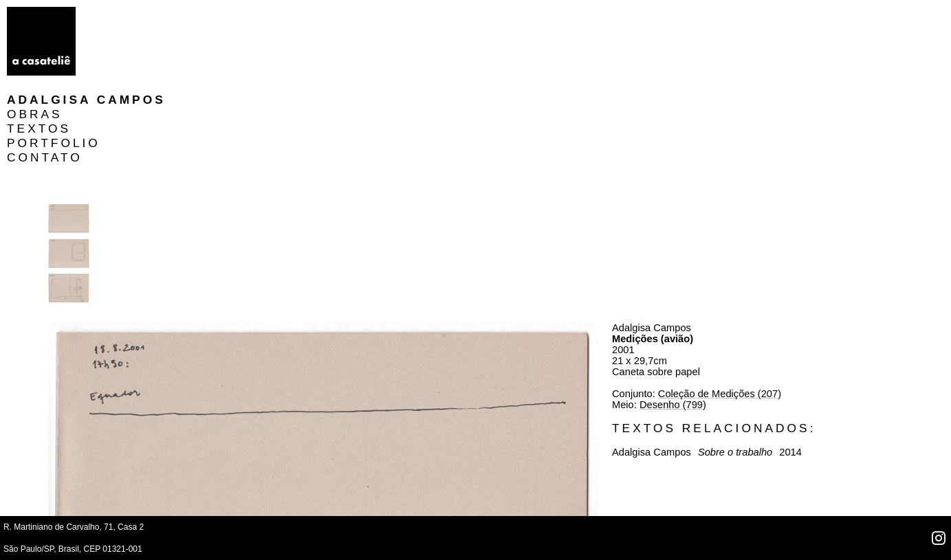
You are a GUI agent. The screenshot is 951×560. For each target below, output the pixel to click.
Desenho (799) (742, 200)
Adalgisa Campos (169, 14)
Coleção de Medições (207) (788, 189)
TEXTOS (121, 43)
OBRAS (117, 28)
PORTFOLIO (136, 57)
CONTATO (127, 71)
